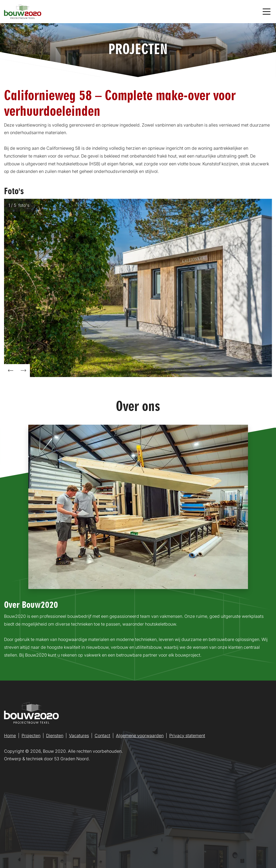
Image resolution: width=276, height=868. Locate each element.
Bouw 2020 (54, 751)
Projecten (31, 735)
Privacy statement (187, 735)
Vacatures (79, 735)
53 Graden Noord (71, 759)
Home (10, 735)
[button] (11, 371)
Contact (102, 735)
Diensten (55, 735)
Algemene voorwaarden (140, 735)
